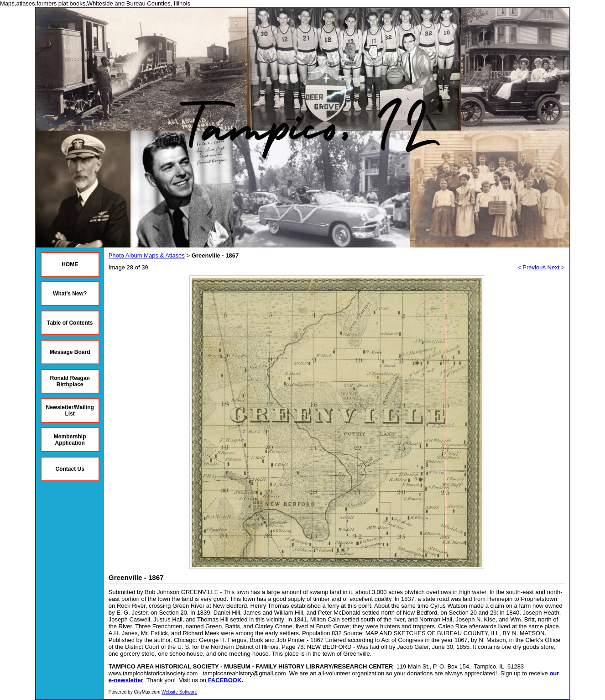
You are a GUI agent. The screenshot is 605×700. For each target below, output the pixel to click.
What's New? (70, 294)
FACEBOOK (225, 680)
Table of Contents (70, 323)
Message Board (70, 352)
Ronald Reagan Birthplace (70, 381)
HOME (70, 264)
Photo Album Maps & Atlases (147, 255)
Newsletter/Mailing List (70, 411)
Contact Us (70, 469)
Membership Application (70, 440)
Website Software (179, 692)
